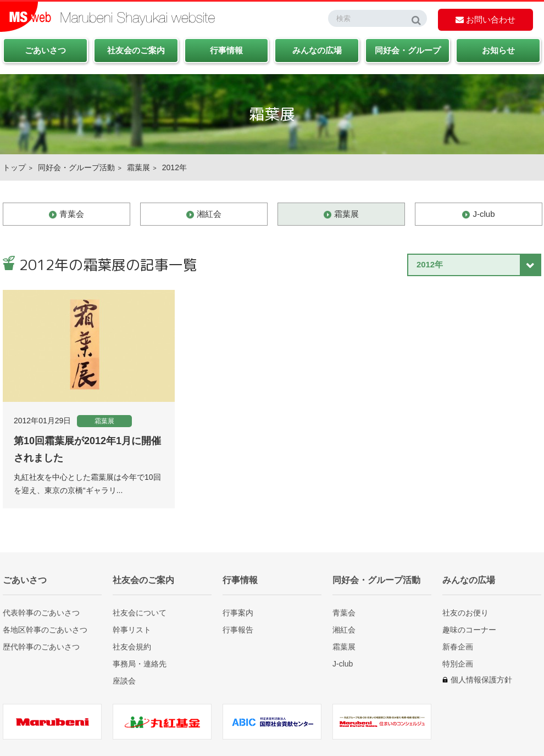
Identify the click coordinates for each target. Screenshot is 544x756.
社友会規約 (132, 646)
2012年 (174, 167)
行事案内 (238, 612)
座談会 (124, 681)
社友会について (140, 612)
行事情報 (226, 50)
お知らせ (498, 50)
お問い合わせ (485, 19)
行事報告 (238, 629)
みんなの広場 (317, 50)
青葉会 (72, 214)
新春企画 (458, 646)
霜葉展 (138, 167)
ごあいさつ (45, 50)
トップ (14, 167)
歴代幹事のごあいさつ (41, 646)
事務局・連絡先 (140, 663)
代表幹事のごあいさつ (41, 612)
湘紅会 (209, 214)
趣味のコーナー (469, 629)
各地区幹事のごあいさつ (45, 629)
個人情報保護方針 (481, 680)
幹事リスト (132, 629)
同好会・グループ (408, 50)
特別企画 (458, 663)
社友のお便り (465, 612)
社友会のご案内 (136, 50)
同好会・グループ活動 (76, 167)
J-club (484, 214)
